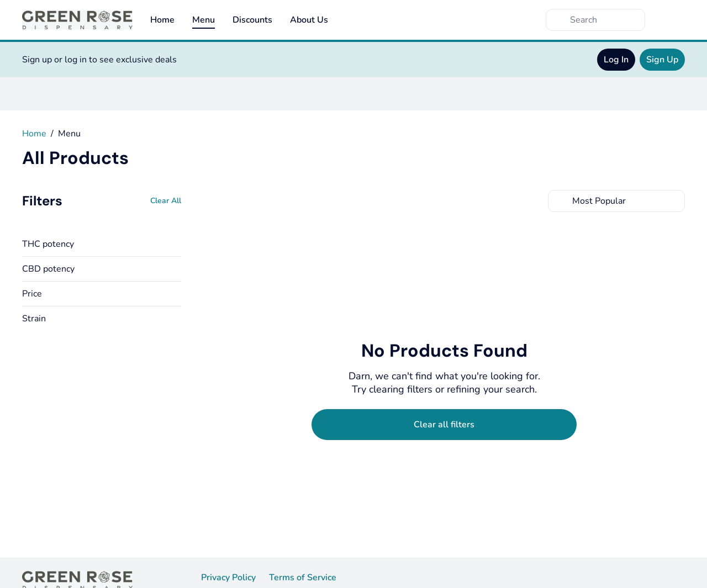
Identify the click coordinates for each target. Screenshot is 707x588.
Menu (204, 20)
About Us (309, 20)
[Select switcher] (674, 201)
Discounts (252, 20)
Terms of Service (303, 578)
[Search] (604, 20)
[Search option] (616, 201)
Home (162, 20)
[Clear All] (166, 201)
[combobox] (616, 201)
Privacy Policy (228, 578)
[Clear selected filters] (444, 425)
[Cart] (674, 20)
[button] (102, 244)
